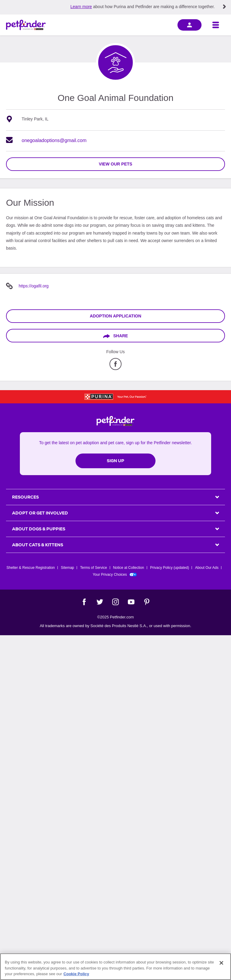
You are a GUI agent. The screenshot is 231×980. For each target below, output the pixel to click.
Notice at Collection (129, 568)
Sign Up (115, 461)
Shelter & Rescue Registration (31, 568)
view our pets (115, 164)
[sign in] (189, 25)
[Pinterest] (147, 602)
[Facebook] (84, 602)
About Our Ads (207, 568)
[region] (115, 967)
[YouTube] (131, 602)
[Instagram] (115, 602)
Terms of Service (93, 568)
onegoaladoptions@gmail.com (54, 140)
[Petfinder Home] (26, 25)
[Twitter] (100, 602)
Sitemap (67, 568)
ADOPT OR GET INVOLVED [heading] (40, 513)
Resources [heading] (25, 497)
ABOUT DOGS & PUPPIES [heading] (39, 529)
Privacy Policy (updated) (169, 568)
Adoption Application (115, 316)
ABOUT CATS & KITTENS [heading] (38, 545)
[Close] (221, 963)
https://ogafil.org (34, 286)
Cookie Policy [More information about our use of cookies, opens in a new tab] (76, 974)
